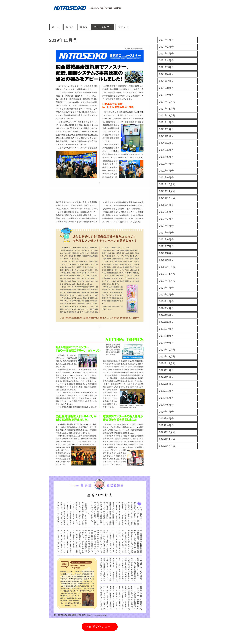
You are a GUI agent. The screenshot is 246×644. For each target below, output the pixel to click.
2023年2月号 (166, 212)
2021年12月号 (167, 116)
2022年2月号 (166, 129)
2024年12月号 (167, 363)
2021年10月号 (167, 102)
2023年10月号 (167, 267)
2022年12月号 (167, 198)
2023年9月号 (166, 260)
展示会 (70, 27)
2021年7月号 (166, 81)
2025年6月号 (166, 405)
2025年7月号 (166, 412)
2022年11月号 (167, 191)
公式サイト (124, 27)
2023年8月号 (166, 253)
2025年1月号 (166, 370)
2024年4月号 (166, 308)
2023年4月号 (166, 226)
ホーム (56, 27)
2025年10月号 (167, 432)
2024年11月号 (167, 357)
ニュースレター (103, 27)
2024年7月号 (166, 329)
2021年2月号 (166, 47)
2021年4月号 (166, 60)
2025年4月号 (166, 391)
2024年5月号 (166, 315)
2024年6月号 (166, 322)
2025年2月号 (166, 377)
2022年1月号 (166, 122)
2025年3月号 (166, 384)
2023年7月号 (166, 246)
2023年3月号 (166, 219)
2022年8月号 (166, 171)
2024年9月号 (166, 343)
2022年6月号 (166, 157)
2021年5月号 (166, 67)
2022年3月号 (166, 136)
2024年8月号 (166, 336)
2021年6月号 (166, 74)
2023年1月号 (166, 205)
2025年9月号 (166, 425)
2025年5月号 (166, 398)
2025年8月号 (166, 419)
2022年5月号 (166, 150)
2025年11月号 (167, 439)
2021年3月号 (166, 54)
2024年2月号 (166, 295)
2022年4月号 (166, 143)
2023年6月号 (166, 240)
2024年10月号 (167, 350)
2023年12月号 (167, 281)
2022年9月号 (166, 178)
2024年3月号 (166, 301)
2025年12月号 (167, 446)
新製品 (84, 27)
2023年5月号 (166, 233)
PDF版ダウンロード (100, 627)
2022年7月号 (166, 164)
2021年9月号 (166, 95)
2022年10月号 (167, 184)
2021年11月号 (167, 109)
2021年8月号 (166, 88)
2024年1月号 (166, 288)
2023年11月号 (167, 274)
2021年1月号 (166, 40)
